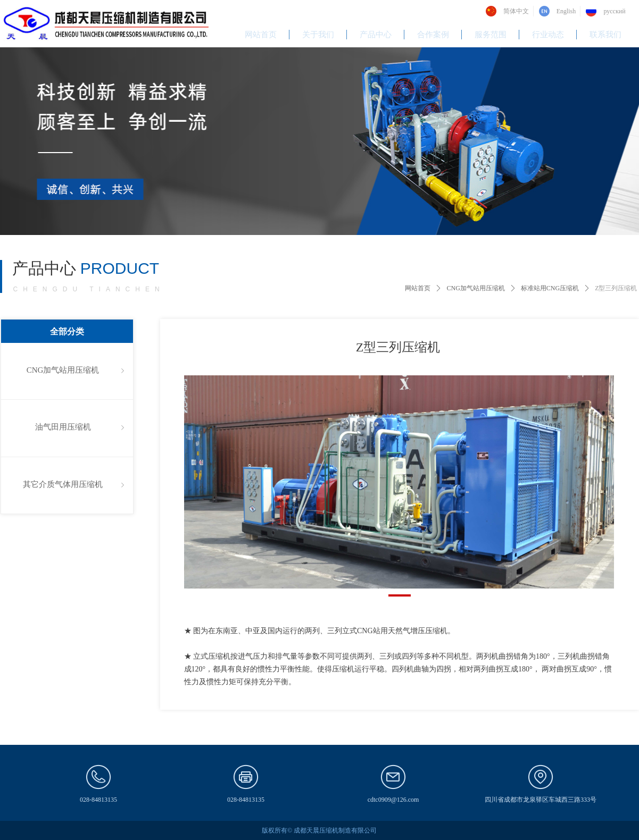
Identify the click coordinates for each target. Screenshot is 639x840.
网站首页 (418, 288)
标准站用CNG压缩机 (550, 288)
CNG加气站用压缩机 (475, 288)
